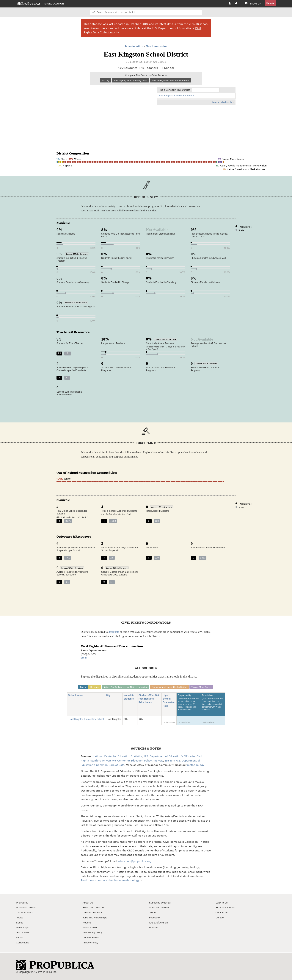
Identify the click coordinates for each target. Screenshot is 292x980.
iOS (151, 924)
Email (84, 658)
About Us (88, 904)
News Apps (23, 929)
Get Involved (24, 934)
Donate (270, 4)
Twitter (153, 914)
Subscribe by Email (161, 904)
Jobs (85, 919)
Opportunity (189, 706)
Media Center (91, 929)
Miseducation (54, 4)
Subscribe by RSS (160, 909)
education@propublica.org (135, 862)
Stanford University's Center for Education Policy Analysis (127, 762)
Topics (20, 919)
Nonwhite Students (130, 698)
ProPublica (23, 904)
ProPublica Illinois (27, 909)
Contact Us (222, 914)
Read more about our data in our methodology (110, 881)
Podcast (154, 929)
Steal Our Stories (226, 909)
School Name (77, 697)
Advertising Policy (93, 934)
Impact (20, 939)
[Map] (105, 113)
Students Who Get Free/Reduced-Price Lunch (149, 700)
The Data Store (25, 914)
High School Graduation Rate (169, 702)
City (110, 697)
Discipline (213, 706)
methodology (196, 766)
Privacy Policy (91, 944)
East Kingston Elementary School (176, 96)
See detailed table (222, 103)
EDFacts (170, 762)
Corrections (23, 944)
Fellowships (101, 919)
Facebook (155, 919)
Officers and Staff (93, 914)
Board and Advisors (94, 909)
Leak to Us (222, 904)
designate (114, 633)
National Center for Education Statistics (118, 757)
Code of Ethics (91, 939)
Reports (87, 924)
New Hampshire (156, 46)
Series (20, 924)
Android (164, 924)
